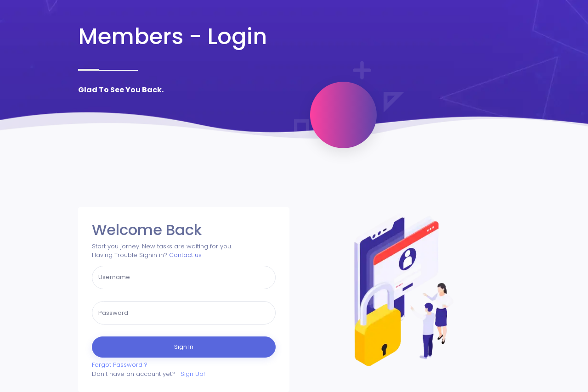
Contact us (185, 255)
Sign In (184, 347)
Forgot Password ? (120, 365)
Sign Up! (193, 374)
